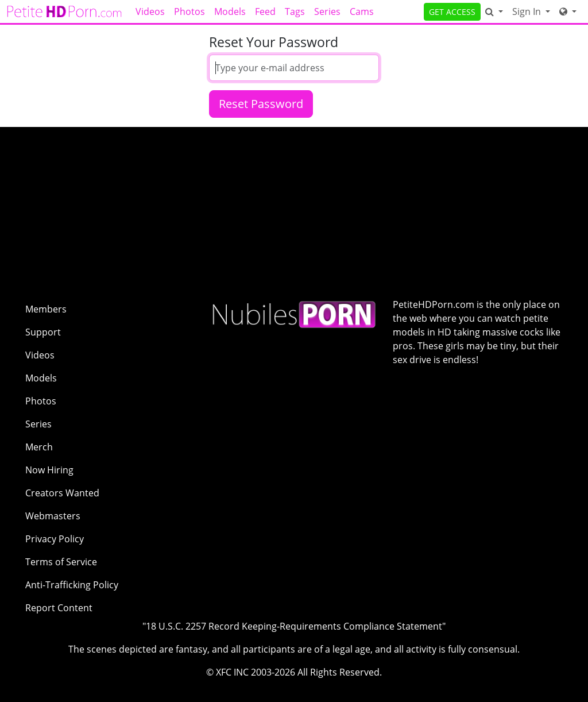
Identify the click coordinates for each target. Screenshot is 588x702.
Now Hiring (49, 470)
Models (230, 11)
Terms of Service (61, 562)
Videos (150, 11)
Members (46, 309)
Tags (295, 11)
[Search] (494, 11)
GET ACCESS (452, 12)
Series (327, 11)
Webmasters (53, 516)
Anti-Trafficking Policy (72, 585)
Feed (265, 11)
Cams (362, 11)
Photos (189, 11)
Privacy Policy (55, 539)
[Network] (568, 11)
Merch (39, 447)
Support (43, 332)
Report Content (59, 608)
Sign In (528, 11)
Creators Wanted (62, 493)
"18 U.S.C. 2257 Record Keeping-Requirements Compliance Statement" (294, 626)
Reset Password (261, 104)
